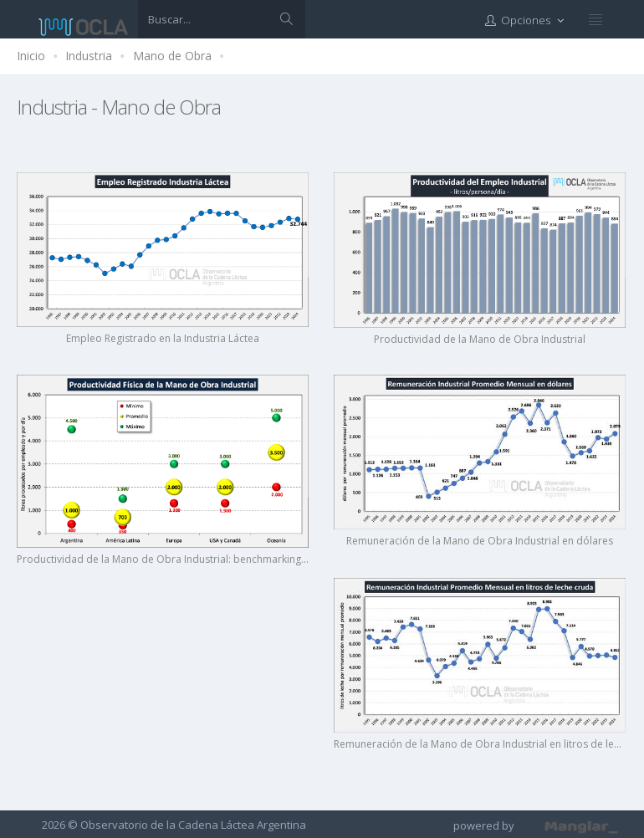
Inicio (31, 56)
